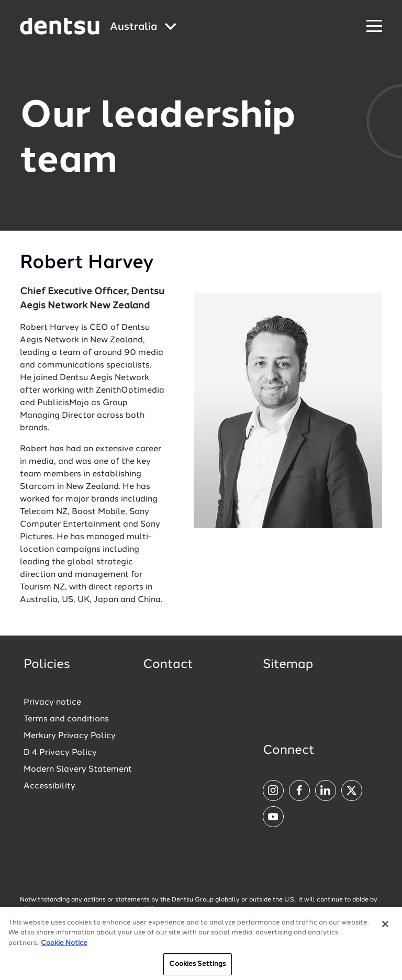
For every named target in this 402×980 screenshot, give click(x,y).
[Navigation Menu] (374, 26)
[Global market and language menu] (143, 27)
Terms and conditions (66, 719)
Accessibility (49, 786)
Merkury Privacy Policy (70, 736)
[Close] (385, 927)
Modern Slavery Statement (78, 770)
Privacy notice (52, 703)
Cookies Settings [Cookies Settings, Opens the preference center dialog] (197, 967)
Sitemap (288, 665)
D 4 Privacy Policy (60, 753)
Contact (168, 665)
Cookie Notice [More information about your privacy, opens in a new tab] (64, 946)
